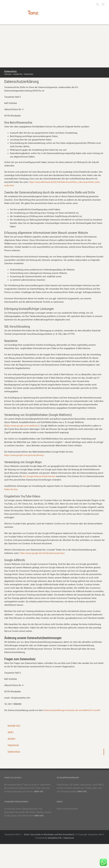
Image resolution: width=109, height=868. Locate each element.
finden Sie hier (11, 489)
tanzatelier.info (55, 838)
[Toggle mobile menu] (103, 4)
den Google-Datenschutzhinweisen (39, 476)
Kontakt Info (14, 726)
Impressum (69, 838)
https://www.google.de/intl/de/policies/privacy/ (42, 553)
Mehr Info (39, 791)
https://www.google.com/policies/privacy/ (24, 455)
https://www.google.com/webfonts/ (22, 426)
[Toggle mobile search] (98, 4)
